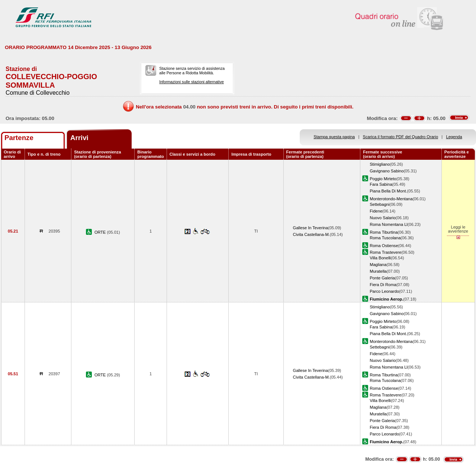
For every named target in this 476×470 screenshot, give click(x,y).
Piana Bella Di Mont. (388, 191)
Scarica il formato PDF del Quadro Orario (401, 137)
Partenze (19, 138)
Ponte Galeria (382, 278)
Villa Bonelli (380, 258)
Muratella (378, 271)
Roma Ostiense (384, 246)
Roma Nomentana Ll (389, 224)
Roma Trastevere (385, 252)
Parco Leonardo (384, 291)
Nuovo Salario (383, 218)
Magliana (378, 265)
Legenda (454, 137)
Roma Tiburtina (384, 232)
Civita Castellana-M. (311, 234)
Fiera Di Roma (383, 285)
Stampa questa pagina (334, 137)
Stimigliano (380, 164)
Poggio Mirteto (383, 179)
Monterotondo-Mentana (391, 199)
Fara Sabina (381, 184)
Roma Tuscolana (385, 238)
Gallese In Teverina (311, 228)
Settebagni (379, 204)
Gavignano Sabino (387, 171)
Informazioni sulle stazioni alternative (192, 82)
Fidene (376, 211)
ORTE (101, 232)
